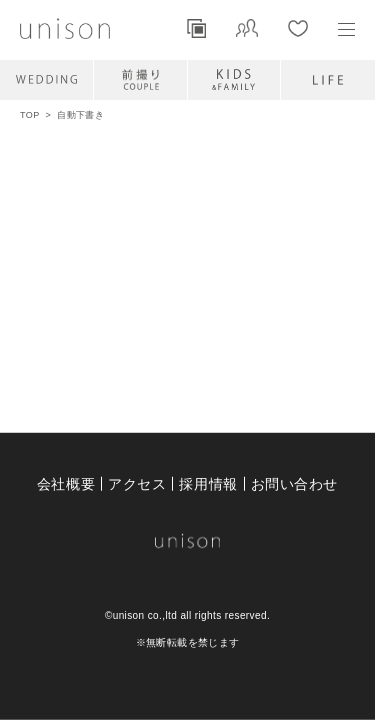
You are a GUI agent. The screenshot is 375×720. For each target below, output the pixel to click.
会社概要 (66, 483)
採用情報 (208, 483)
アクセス (137, 483)
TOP (30, 115)
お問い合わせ (294, 483)
